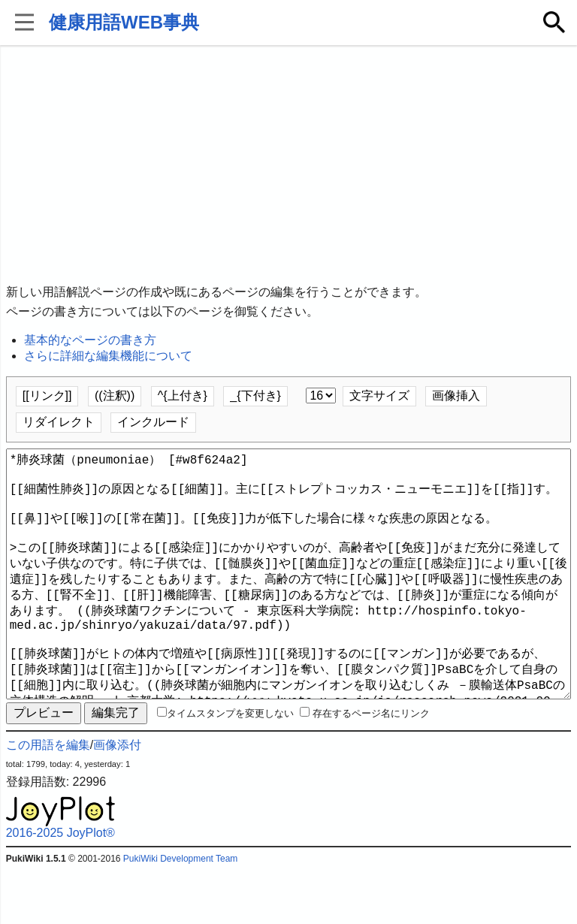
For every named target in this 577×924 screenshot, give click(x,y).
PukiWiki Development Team (181, 913)
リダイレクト (59, 422)
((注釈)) (115, 396)
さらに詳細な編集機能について (108, 356)
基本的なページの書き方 (90, 340)
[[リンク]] (47, 396)
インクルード (153, 422)
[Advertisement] (289, 165)
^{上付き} (183, 396)
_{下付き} (255, 396)
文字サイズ (379, 396)
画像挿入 (456, 396)
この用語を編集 (48, 799)
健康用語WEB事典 (124, 22)
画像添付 (117, 799)
